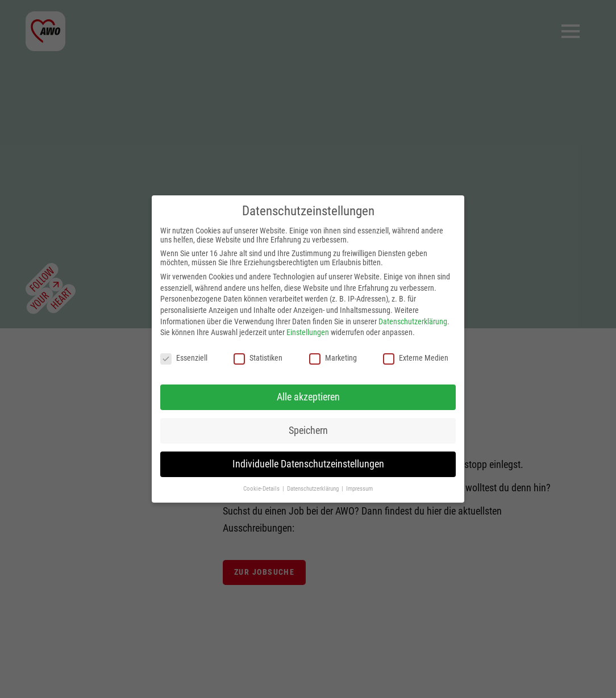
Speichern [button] (308, 430)
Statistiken (258, 358)
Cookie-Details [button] (262, 489)
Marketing (333, 358)
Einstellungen (308, 332)
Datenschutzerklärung (413, 321)
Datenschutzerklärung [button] (314, 489)
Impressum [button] (359, 489)
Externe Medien (416, 358)
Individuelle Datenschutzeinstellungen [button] (308, 464)
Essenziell (184, 358)
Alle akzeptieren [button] (308, 397)
